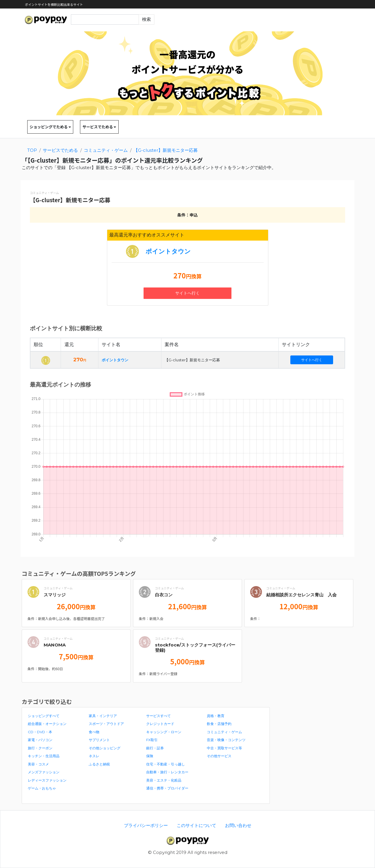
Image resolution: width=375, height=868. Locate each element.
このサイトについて (196, 825)
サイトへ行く (187, 293)
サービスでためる (99, 127)
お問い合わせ (238, 825)
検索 (146, 19)
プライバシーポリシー (146, 825)
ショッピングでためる (50, 127)
